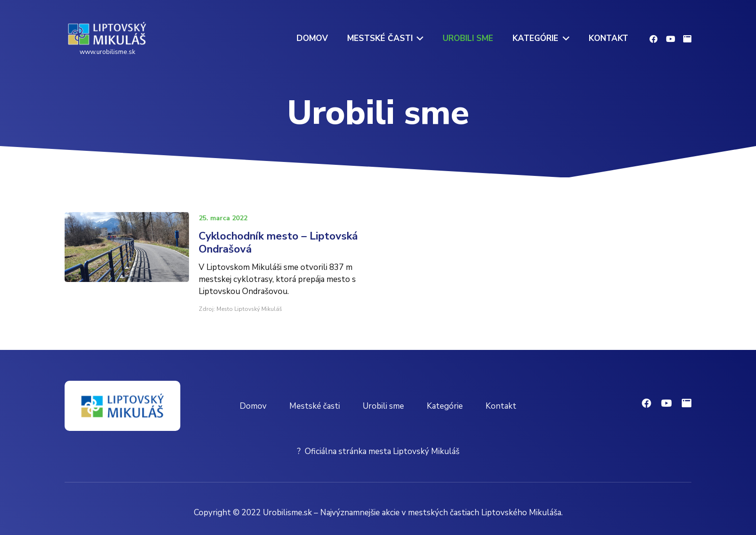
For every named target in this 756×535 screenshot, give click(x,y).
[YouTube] (670, 39)
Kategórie (445, 406)
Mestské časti (315, 406)
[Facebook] (654, 39)
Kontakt (501, 406)
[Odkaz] (107, 34)
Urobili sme (383, 406)
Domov (253, 406)
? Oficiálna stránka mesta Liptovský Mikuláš (378, 451)
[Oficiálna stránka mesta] (687, 39)
